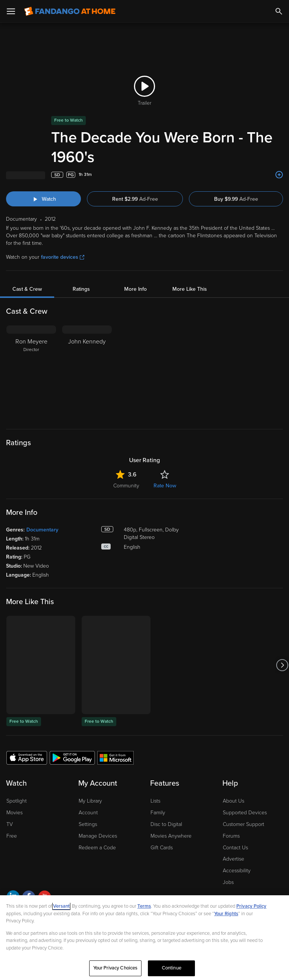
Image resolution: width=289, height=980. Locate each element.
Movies (14, 813)
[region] (144, 938)
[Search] (279, 11)
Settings (88, 824)
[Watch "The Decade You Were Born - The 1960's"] (43, 199)
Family (158, 813)
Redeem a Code (97, 848)
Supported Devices (245, 813)
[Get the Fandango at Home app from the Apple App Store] (27, 757)
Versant (61, 906)
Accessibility (237, 871)
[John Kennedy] (87, 372)
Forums (231, 836)
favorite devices (63, 257)
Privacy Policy (251, 906)
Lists (155, 801)
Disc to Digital (166, 824)
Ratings (81, 289)
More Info (135, 289)
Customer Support (243, 824)
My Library (90, 801)
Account (88, 813)
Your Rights (226, 914)
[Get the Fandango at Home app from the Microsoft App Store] (116, 757)
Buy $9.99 (236, 199)
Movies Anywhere (171, 836)
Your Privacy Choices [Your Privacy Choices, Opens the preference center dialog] (116, 968)
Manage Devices (98, 836)
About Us (233, 801)
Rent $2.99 (135, 199)
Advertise (233, 859)
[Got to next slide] (282, 665)
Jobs (228, 882)
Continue (172, 968)
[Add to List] (279, 175)
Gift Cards (162, 848)
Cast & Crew (27, 289)
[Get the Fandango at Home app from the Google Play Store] (72, 757)
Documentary (42, 530)
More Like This (190, 289)
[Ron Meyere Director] (31, 372)
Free (12, 836)
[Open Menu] (11, 11)
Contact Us (235, 848)
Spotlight (17, 801)
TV (10, 824)
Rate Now (165, 486)
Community (126, 486)
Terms (144, 906)
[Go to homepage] (70, 11)
